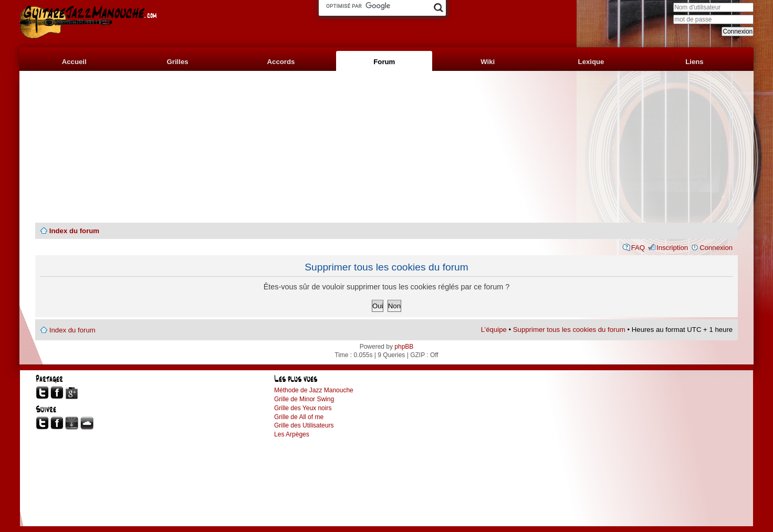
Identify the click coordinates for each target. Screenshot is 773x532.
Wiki (488, 62)
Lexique (591, 62)
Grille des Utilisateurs (304, 425)
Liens (694, 62)
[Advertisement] (386, 147)
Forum (384, 62)
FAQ (638, 248)
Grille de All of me (299, 417)
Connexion (716, 248)
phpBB (404, 347)
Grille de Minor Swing (304, 399)
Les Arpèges (292, 434)
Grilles (178, 62)
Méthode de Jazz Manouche (314, 390)
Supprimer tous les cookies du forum (569, 330)
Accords (281, 62)
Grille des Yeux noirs (303, 408)
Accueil (74, 62)
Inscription (672, 248)
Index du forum (74, 231)
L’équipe (494, 330)
